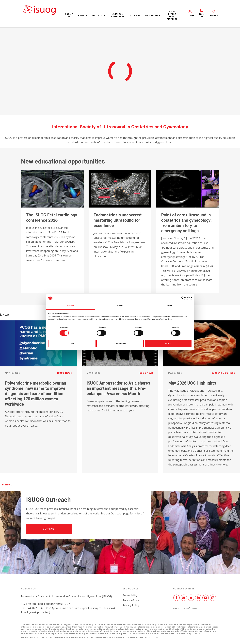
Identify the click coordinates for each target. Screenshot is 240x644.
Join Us (202, 15)
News (9, 485)
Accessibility (130, 595)
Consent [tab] (70, 306)
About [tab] (170, 306)
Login (190, 15)
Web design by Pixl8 (185, 609)
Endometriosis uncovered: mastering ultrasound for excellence (118, 220)
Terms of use (131, 600)
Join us (120, 77)
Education (99, 15)
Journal (135, 15)
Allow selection (120, 344)
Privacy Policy (131, 605)
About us (69, 15)
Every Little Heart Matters (172, 15)
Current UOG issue (223, 373)
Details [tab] (120, 306)
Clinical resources (118, 15)
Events (83, 15)
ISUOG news (64, 373)
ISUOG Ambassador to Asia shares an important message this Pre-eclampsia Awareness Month (118, 388)
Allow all (168, 344)
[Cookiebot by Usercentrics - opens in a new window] (177, 298)
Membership (153, 15)
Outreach (49, 529)
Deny (72, 344)
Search (214, 15)
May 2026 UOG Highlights (192, 383)
